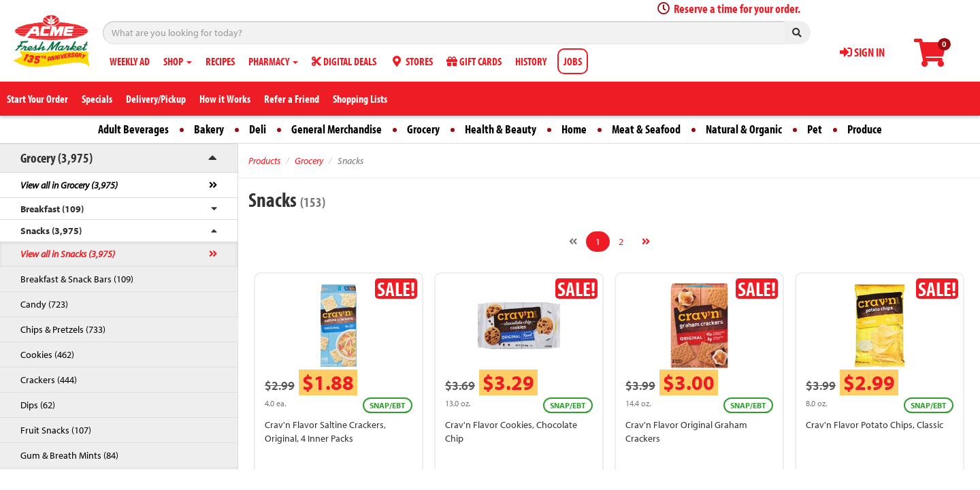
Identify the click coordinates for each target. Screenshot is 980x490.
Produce (865, 129)
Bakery (209, 129)
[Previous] (573, 242)
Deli (258, 129)
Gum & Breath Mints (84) (69, 455)
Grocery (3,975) (56, 158)
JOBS (573, 61)
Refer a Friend (292, 99)
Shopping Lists (360, 99)
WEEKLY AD (130, 61)
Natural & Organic (744, 129)
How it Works (225, 99)
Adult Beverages (133, 129)
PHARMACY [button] (273, 61)
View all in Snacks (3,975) (68, 254)
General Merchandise (337, 129)
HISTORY (531, 61)
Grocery (423, 129)
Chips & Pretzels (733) (63, 329)
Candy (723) (44, 304)
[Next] (646, 242)
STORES (411, 61)
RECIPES (220, 61)
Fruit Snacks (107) (56, 430)
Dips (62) (38, 405)
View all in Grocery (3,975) (69, 185)
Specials (97, 99)
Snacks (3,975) (51, 231)
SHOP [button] (178, 61)
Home (574, 129)
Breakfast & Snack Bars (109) (77, 279)
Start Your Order (37, 99)
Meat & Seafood (646, 129)
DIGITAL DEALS (344, 61)
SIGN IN (862, 52)
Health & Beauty (501, 129)
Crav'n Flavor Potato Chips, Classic (875, 425)
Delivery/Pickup (156, 99)
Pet (815, 129)
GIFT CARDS (474, 61)
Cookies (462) (47, 355)
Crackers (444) (49, 380)
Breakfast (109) (52, 209)
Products (264, 161)
